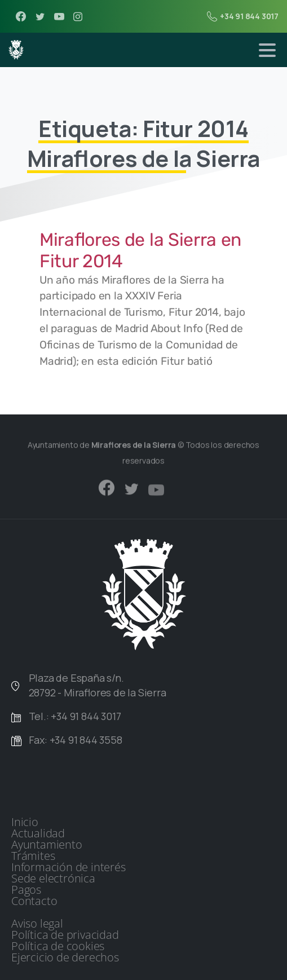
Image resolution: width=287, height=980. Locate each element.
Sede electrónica (53, 879)
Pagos (26, 890)
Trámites (33, 856)
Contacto (34, 901)
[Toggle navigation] (267, 50)
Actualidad (38, 833)
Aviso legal (37, 924)
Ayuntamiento (47, 845)
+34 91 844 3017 (243, 16)
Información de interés (69, 867)
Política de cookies (58, 946)
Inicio (25, 822)
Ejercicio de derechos (65, 957)
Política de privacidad (65, 935)
